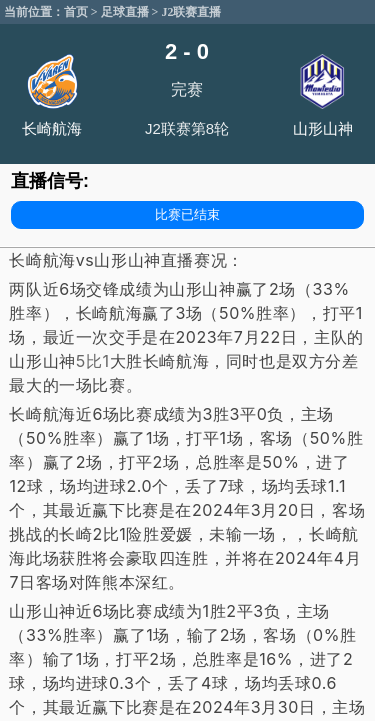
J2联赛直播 (191, 12)
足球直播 (125, 12)
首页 (76, 12)
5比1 (93, 361)
